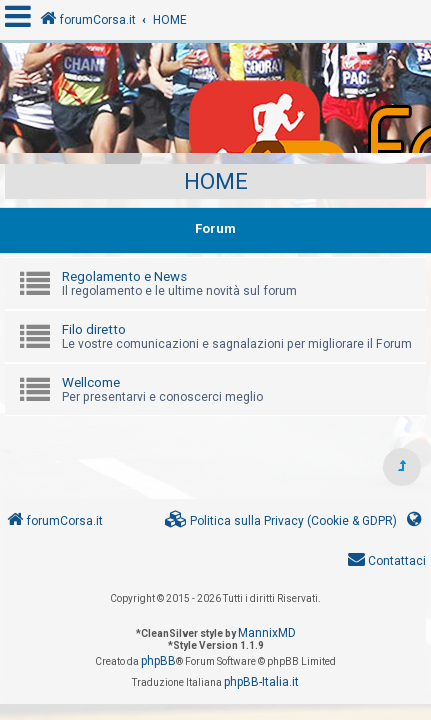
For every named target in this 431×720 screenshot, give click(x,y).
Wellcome (91, 382)
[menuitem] (281, 521)
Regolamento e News (124, 276)
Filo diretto (94, 329)
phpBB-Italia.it (261, 682)
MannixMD (267, 633)
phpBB (158, 661)
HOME (216, 181)
